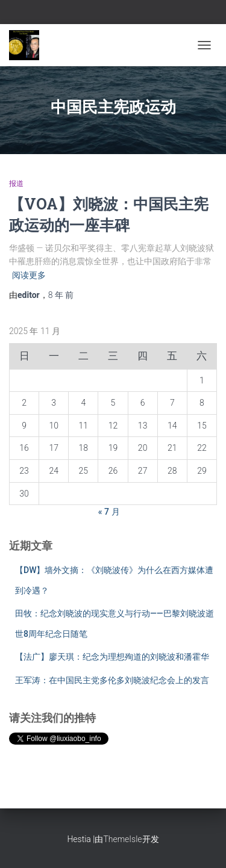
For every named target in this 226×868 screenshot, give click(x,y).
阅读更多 (29, 275)
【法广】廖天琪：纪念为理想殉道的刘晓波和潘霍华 (112, 657)
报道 (16, 184)
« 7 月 (109, 512)
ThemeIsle (122, 839)
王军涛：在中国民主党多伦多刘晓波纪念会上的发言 (112, 680)
